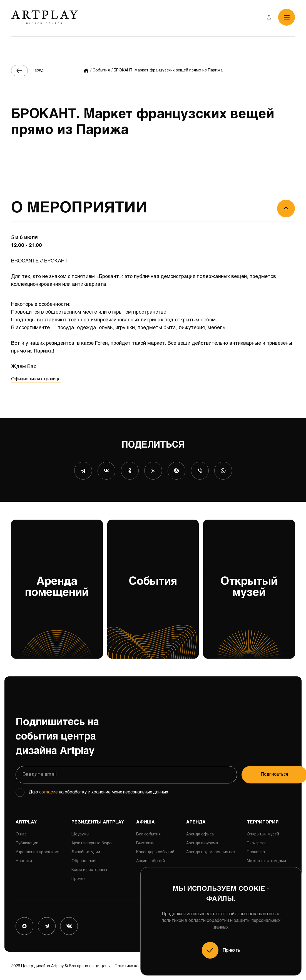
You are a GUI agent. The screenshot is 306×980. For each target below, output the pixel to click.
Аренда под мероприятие (211, 851)
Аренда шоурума (202, 842)
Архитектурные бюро (92, 842)
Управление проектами (38, 851)
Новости (24, 860)
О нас (21, 833)
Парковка (256, 851)
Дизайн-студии (86, 851)
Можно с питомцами (266, 860)
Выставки (145, 842)
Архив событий (150, 860)
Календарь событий (155, 851)
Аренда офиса (200, 833)
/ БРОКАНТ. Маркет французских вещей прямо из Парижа (167, 70)
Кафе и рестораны (89, 869)
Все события (148, 833)
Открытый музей (249, 613)
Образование (84, 860)
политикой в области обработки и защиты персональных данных (221, 924)
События (153, 613)
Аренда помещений (57, 613)
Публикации (27, 842)
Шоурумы (80, 833)
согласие (48, 791)
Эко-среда (257, 842)
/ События (100, 70)
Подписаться (257, 773)
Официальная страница (36, 379)
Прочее (79, 878)
